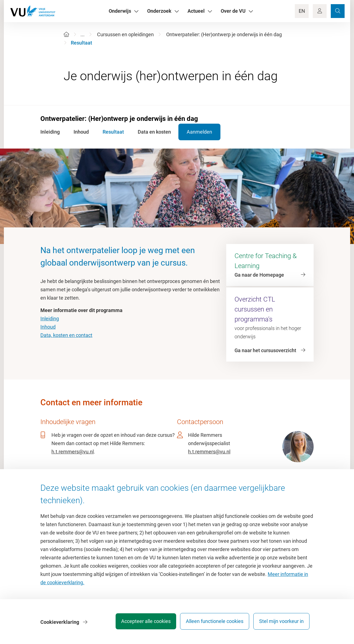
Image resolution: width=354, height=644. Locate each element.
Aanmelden (206, 132)
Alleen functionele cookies (212, 623)
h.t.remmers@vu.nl (73, 452)
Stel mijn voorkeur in (281, 623)
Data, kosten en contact (66, 335)
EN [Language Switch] (302, 11)
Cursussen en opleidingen (125, 34)
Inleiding (50, 319)
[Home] (66, 34)
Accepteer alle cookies (141, 623)
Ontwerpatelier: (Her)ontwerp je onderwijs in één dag (224, 34)
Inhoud (48, 327)
